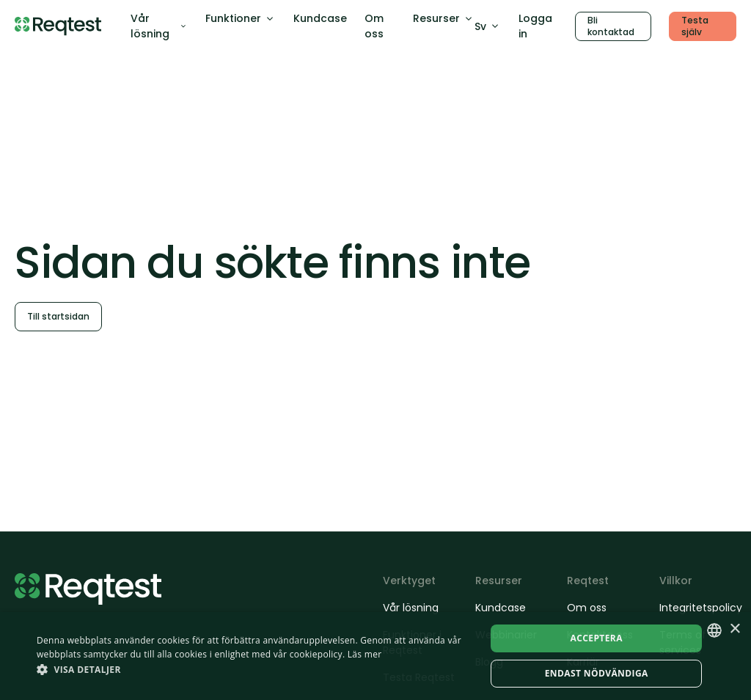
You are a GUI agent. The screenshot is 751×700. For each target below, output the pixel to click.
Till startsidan (58, 316)
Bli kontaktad (611, 26)
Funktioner (241, 18)
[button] (254, 669)
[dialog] (375, 656)
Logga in (535, 26)
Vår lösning (159, 26)
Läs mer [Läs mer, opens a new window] (365, 654)
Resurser (444, 18)
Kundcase (320, 18)
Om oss (374, 26)
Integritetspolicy (698, 608)
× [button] (734, 629)
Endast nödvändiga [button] (597, 673)
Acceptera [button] (597, 638)
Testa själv (695, 26)
